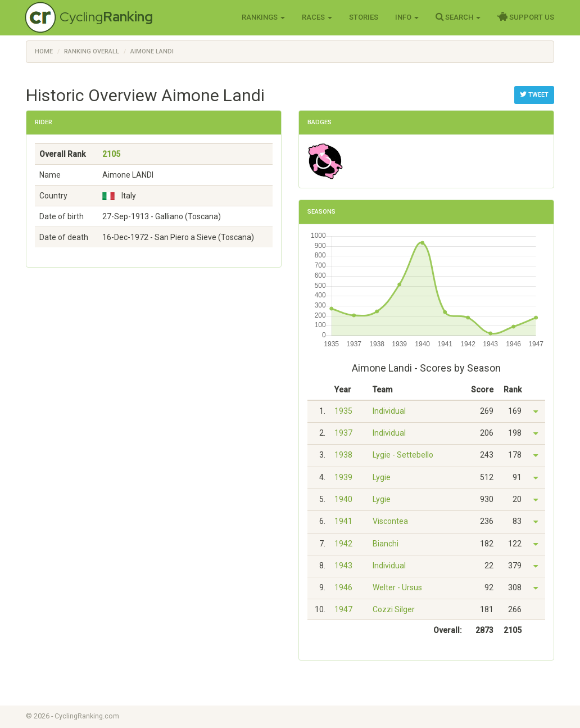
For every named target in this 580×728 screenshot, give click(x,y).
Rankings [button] (263, 17)
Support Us (526, 17)
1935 (343, 411)
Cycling (106, 17)
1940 (343, 499)
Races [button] (317, 17)
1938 (343, 455)
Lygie (382, 477)
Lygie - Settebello (403, 455)
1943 (343, 566)
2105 (111, 154)
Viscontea (390, 521)
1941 (343, 521)
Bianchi (386, 544)
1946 (343, 587)
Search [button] (458, 17)
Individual (389, 411)
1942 (343, 544)
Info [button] (407, 17)
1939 (343, 477)
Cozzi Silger (394, 609)
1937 (343, 433)
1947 (343, 609)
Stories (364, 17)
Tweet (534, 94)
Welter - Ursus (397, 587)
